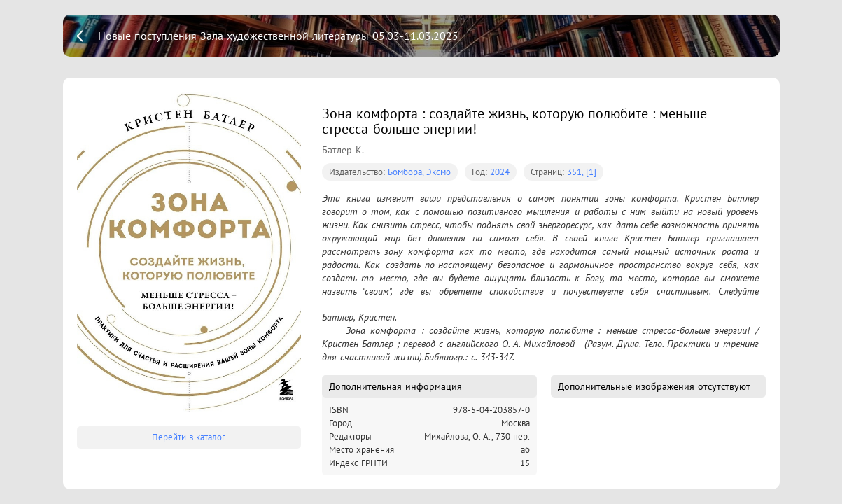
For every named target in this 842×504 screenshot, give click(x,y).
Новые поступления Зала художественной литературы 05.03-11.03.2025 (278, 36)
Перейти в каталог (189, 437)
